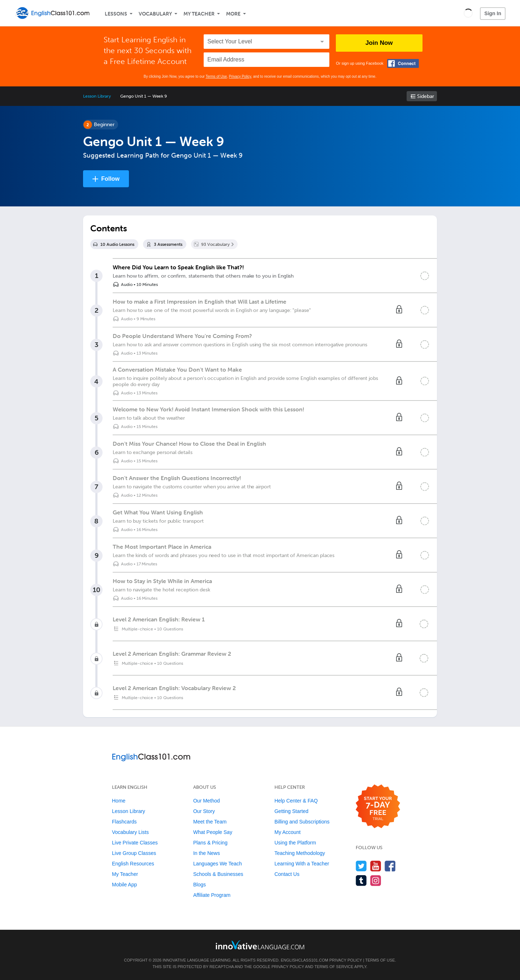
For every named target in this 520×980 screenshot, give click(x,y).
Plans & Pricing (210, 843)
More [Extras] (233, 14)
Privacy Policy (240, 76)
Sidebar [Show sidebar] (426, 96)
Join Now (379, 43)
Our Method (207, 801)
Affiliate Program (212, 895)
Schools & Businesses (218, 874)
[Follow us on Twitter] (361, 866)
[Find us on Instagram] (376, 880)
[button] (468, 13)
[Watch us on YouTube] (376, 866)
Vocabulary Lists (130, 832)
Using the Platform (295, 843)
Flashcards (124, 822)
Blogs (200, 885)
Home (119, 801)
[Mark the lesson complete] (425, 276)
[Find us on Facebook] (390, 866)
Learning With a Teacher (302, 864)
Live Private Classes (135, 843)
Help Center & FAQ (296, 801)
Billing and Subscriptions (302, 822)
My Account (287, 832)
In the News (207, 853)
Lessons (116, 14)
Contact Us (287, 874)
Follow (110, 179)
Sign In (493, 13)
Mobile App (124, 885)
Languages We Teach (218, 864)
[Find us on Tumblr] (361, 880)
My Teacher (199, 14)
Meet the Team (210, 822)
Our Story (204, 811)
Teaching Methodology (300, 853)
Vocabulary (155, 14)
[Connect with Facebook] (403, 63)
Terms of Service (334, 967)
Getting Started (291, 811)
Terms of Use (216, 76)
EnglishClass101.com (304, 960)
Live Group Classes (134, 853)
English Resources (133, 864)
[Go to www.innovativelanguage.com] (260, 945)
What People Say (213, 832)
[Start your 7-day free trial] (378, 807)
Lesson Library (97, 96)
